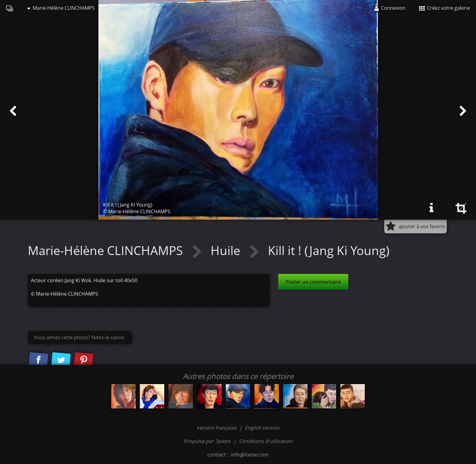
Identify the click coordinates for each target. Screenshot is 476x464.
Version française (217, 428)
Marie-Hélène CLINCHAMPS (61, 8)
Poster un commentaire (313, 282)
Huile (227, 250)
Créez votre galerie (444, 8)
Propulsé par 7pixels (207, 441)
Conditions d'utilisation (266, 441)
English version (262, 428)
